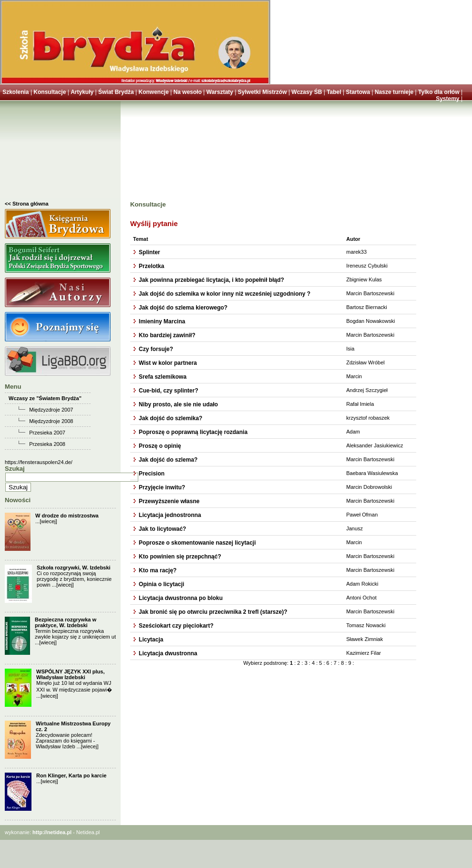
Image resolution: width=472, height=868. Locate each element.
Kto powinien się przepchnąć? (180, 557)
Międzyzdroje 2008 (51, 421)
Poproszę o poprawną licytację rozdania (193, 432)
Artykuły (82, 92)
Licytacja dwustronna (168, 653)
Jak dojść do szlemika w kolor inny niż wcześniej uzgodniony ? (225, 294)
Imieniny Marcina (162, 321)
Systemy (447, 99)
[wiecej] (48, 521)
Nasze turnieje (394, 92)
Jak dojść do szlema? (168, 460)
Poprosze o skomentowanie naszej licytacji (197, 543)
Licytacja (151, 640)
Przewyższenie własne (169, 501)
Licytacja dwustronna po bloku (181, 598)
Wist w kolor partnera (168, 363)
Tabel (334, 92)
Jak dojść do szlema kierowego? (183, 308)
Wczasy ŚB (307, 92)
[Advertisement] (60, 153)
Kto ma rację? (158, 570)
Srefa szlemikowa (163, 377)
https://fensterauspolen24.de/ (39, 462)
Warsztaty (220, 92)
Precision (152, 474)
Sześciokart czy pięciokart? (176, 626)
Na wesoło (188, 92)
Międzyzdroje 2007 (51, 410)
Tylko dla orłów (439, 92)
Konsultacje (50, 92)
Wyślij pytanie (154, 223)
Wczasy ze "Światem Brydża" (45, 398)
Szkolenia (15, 92)
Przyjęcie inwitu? (162, 487)
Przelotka (151, 266)
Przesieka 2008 (47, 444)
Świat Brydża (116, 92)
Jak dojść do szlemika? (170, 418)
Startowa (358, 92)
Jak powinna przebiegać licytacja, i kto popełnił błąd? (211, 280)
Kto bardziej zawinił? (167, 335)
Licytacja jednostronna (170, 515)
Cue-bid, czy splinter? (169, 391)
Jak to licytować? (162, 529)
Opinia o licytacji (161, 584)
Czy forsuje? (156, 349)
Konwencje (153, 92)
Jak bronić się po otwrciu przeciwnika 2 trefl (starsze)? (213, 612)
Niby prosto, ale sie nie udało (178, 404)
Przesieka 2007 (47, 433)
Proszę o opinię (160, 446)
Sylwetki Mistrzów (262, 92)
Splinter (149, 252)
